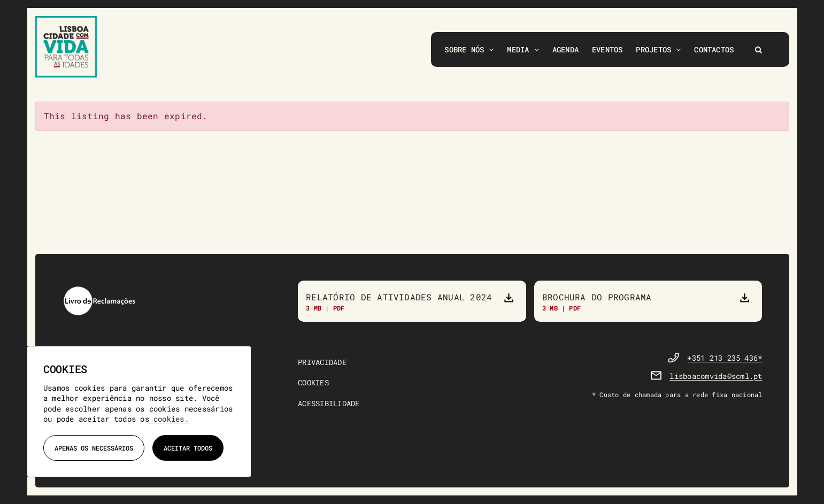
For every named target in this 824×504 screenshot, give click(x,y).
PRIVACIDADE (322, 363)
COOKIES (313, 383)
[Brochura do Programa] (648, 301)
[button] (758, 49)
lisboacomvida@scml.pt (716, 377)
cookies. (169, 419)
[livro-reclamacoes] (99, 290)
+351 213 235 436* (725, 358)
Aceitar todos (188, 448)
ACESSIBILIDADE (329, 404)
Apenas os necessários (94, 448)
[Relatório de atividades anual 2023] (412, 301)
